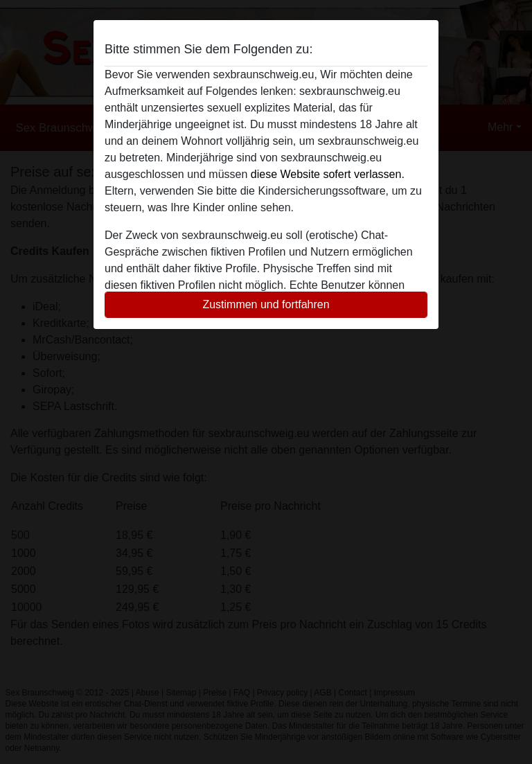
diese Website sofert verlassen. (328, 174)
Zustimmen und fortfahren (266, 304)
